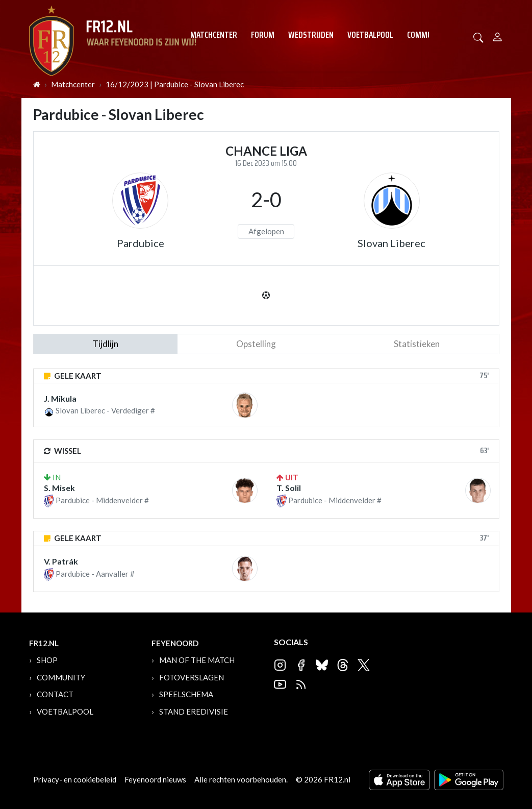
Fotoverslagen (192, 677)
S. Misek (59, 488)
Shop (47, 660)
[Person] (498, 35)
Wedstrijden (311, 35)
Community (427, 35)
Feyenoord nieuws (155, 779)
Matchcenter (214, 35)
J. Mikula (60, 398)
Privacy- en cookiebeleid (75, 779)
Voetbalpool (370, 35)
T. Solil (289, 488)
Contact (55, 694)
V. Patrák (61, 561)
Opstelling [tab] (256, 344)
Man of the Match (197, 660)
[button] (478, 36)
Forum (263, 35)
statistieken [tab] (417, 344)
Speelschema (186, 694)
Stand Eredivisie (194, 712)
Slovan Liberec (391, 243)
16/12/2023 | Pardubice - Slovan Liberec (175, 84)
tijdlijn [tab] (105, 344)
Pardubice (141, 243)
